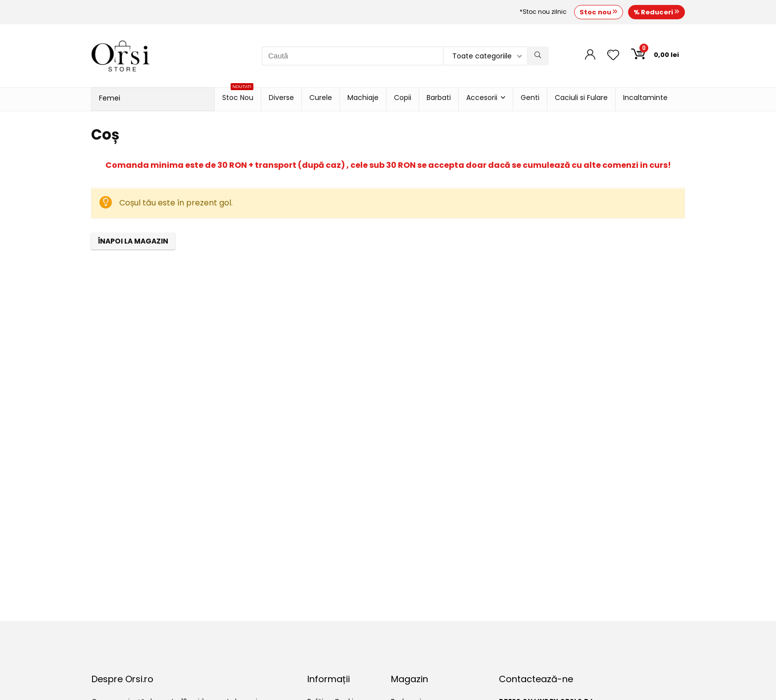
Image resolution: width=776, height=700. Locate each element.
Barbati (439, 98)
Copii (403, 98)
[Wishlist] (613, 56)
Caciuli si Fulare (581, 98)
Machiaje (363, 98)
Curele (321, 98)
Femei (110, 98)
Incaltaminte (645, 98)
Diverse (281, 98)
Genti (530, 98)
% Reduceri (656, 12)
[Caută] (538, 56)
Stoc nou (599, 12)
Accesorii (482, 98)
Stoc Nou (238, 95)
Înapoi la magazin (133, 241)
